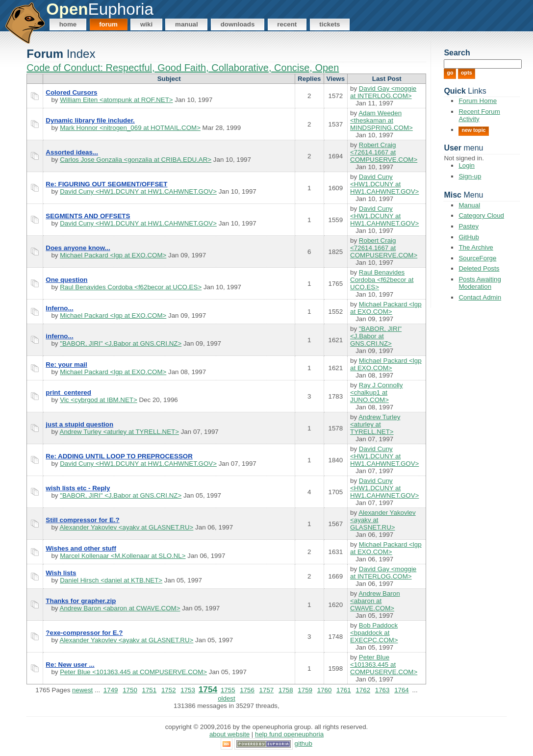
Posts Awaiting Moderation (480, 283)
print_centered (68, 392)
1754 (208, 689)
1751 (150, 690)
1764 (402, 690)
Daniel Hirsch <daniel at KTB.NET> (111, 580)
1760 (325, 690)
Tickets (330, 24)
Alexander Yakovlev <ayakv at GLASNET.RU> (127, 527)
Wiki (146, 24)
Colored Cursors (71, 92)
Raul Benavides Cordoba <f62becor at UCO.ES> (131, 287)
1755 (228, 690)
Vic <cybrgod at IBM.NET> (99, 400)
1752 (169, 690)
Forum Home (478, 101)
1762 (363, 690)
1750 (130, 690)
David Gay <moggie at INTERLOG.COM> (383, 92)
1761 (344, 690)
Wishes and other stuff (81, 548)
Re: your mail (66, 365)
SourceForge (477, 258)
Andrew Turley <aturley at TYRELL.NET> (119, 432)
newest (82, 690)
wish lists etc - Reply (78, 488)
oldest (227, 698)
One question (66, 280)
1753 (188, 690)
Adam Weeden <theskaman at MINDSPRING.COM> (381, 120)
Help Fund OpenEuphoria (289, 734)
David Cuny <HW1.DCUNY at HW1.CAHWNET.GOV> (138, 191)
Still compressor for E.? (82, 520)
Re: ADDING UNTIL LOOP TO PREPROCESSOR (119, 456)
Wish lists (61, 573)
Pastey (469, 226)
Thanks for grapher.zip (81, 601)
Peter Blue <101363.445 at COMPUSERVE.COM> (133, 672)
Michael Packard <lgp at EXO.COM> (113, 255)
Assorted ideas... (72, 152)
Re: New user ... (70, 665)
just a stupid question (79, 424)
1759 (305, 690)
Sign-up (470, 176)
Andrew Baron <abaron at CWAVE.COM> (120, 608)
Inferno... (59, 308)
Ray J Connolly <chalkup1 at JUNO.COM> (376, 392)
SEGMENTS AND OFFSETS (88, 216)
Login (467, 165)
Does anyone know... (78, 248)
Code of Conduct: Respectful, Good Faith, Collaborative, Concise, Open (183, 68)
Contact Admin (480, 297)
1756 (247, 690)
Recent (287, 24)
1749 (111, 690)
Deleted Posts (479, 268)
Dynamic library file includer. (90, 120)
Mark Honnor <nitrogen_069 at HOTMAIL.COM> (130, 128)
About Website (229, 734)
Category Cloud (481, 215)
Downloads (238, 24)
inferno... (59, 336)
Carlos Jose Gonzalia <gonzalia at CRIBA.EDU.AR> (136, 160)
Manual (187, 24)
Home (68, 24)
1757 (267, 690)
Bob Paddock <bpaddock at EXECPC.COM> (374, 633)
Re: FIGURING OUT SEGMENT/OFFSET (106, 184)
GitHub (469, 237)
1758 (286, 690)
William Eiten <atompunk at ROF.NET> (116, 100)
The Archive (476, 247)
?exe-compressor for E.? (84, 633)
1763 (382, 690)
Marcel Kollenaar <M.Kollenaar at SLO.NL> (123, 556)
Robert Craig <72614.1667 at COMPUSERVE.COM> (384, 152)
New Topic (473, 130)
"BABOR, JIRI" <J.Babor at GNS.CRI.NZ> (121, 343)
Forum (108, 24)
